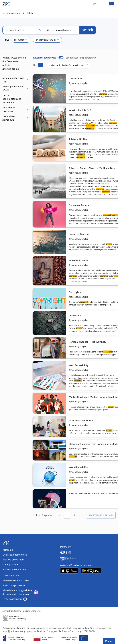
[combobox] (21, 40)
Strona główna (12, 13)
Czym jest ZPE (10, 564)
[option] (15, 80)
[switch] (65, 58)
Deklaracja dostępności (15, 555)
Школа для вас (11, 575)
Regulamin (8, 550)
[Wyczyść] (39, 30)
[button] (95, 4)
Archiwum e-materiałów (16, 580)
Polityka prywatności (14, 559)
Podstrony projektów (14, 585)
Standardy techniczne (14, 569)
